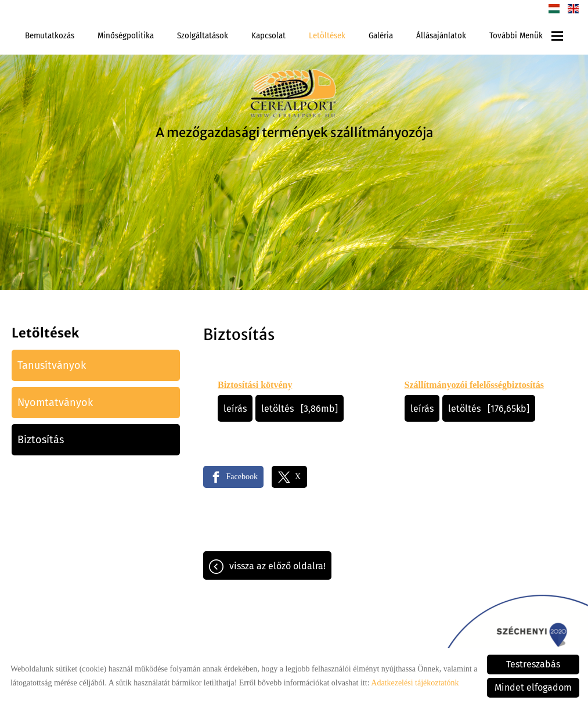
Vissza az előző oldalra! (277, 566)
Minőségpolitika (126, 36)
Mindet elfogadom (533, 687)
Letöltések (327, 36)
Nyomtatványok (55, 403)
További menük (526, 36)
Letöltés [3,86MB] (300, 409)
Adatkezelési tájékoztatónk (415, 683)
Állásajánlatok (441, 36)
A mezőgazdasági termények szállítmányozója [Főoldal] (294, 132)
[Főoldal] (294, 95)
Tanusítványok (52, 365)
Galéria (381, 36)
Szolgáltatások (203, 36)
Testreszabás (533, 664)
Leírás (235, 409)
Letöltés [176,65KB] (489, 409)
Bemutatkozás (50, 36)
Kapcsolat (268, 36)
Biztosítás (41, 440)
